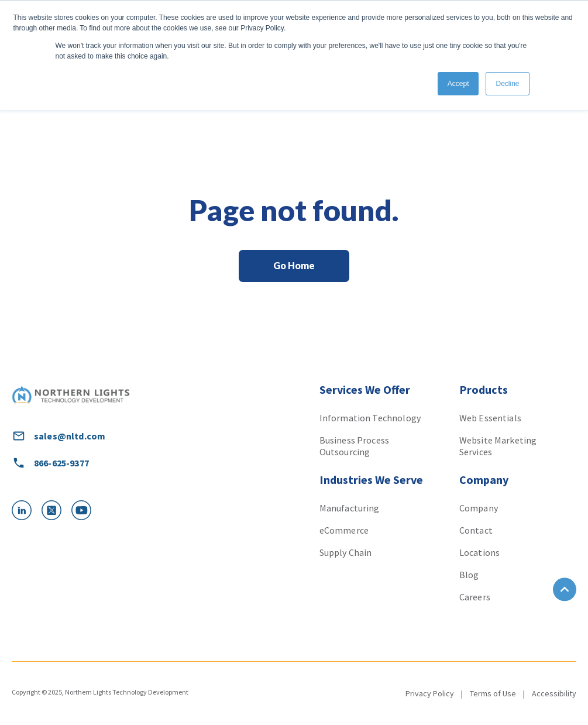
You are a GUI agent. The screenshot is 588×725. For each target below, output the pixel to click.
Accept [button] (458, 84)
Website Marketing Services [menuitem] (498, 446)
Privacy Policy (430, 693)
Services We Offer (365, 389)
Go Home (294, 265)
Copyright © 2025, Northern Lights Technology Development (100, 692)
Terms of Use (493, 693)
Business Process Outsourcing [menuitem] (354, 446)
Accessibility (554, 693)
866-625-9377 (50, 463)
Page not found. (294, 210)
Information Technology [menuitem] (370, 418)
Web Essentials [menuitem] (490, 418)
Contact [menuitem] (476, 530)
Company (484, 480)
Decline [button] (507, 84)
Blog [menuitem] (469, 575)
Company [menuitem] (479, 508)
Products (484, 389)
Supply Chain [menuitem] (346, 552)
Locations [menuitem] (479, 552)
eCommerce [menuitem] (344, 530)
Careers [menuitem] (475, 597)
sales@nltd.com (59, 436)
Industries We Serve (371, 480)
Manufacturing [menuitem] (350, 508)
